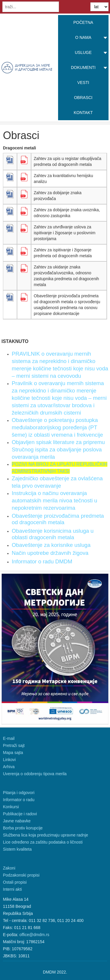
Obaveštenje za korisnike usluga (51, 545)
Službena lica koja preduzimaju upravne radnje (45, 835)
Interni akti (12, 889)
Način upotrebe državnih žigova (50, 553)
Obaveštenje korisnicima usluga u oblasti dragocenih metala (53, 534)
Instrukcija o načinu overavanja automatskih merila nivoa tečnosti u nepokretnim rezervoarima (54, 500)
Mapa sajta (13, 753)
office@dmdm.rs (34, 935)
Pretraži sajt (14, 745)
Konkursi (11, 807)
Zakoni (9, 868)
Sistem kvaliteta (17, 849)
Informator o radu (19, 800)
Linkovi (9, 760)
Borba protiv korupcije (23, 828)
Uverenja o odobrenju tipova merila (35, 774)
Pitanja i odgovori (19, 793)
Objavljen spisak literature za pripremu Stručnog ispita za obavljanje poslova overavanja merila (58, 449)
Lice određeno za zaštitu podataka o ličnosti (43, 842)
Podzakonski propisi (21, 875)
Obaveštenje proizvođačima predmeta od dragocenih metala (58, 519)
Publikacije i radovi (20, 814)
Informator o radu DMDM (42, 561)
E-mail (9, 738)
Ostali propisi (15, 882)
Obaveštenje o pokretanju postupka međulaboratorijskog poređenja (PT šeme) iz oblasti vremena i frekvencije (57, 427)
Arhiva (9, 767)
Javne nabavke (17, 821)
